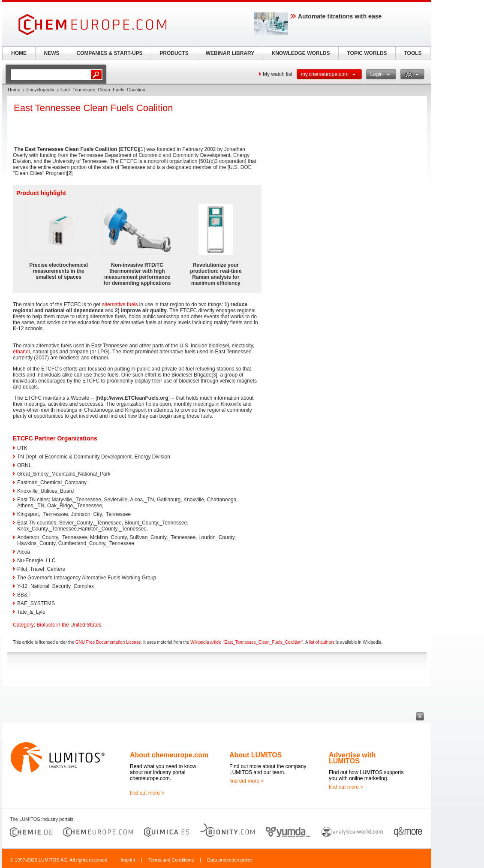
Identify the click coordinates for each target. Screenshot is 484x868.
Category (23, 625)
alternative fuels (120, 304)
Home (14, 90)
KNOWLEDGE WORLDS (301, 53)
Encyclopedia (40, 90)
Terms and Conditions (171, 860)
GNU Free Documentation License (108, 642)
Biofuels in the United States (69, 625)
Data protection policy (230, 860)
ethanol (21, 352)
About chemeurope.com (169, 755)
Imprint (128, 860)
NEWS (52, 53)
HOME (19, 53)
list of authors (322, 642)
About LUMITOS (256, 755)
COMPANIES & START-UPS (109, 53)
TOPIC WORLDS (367, 53)
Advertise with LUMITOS (352, 758)
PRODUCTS (174, 53)
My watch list (278, 74)
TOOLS (413, 53)
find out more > (147, 793)
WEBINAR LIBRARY (230, 53)
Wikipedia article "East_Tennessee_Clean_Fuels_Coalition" (247, 642)
